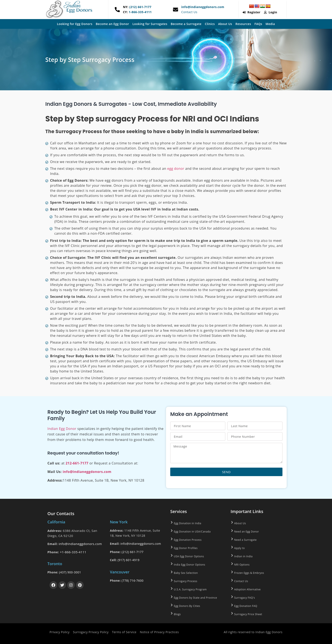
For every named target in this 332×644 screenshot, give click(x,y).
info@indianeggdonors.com (203, 7)
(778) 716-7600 (132, 581)
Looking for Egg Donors (75, 24)
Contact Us (189, 12)
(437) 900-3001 (70, 572)
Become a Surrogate (186, 24)
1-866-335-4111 (140, 12)
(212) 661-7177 (140, 7)
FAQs (258, 24)
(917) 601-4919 (128, 560)
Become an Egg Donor (112, 24)
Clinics (210, 24)
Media (270, 24)
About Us (225, 24)
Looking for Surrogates (150, 24)
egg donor (176, 169)
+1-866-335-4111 (73, 552)
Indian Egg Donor (62, 429)
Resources (243, 24)
